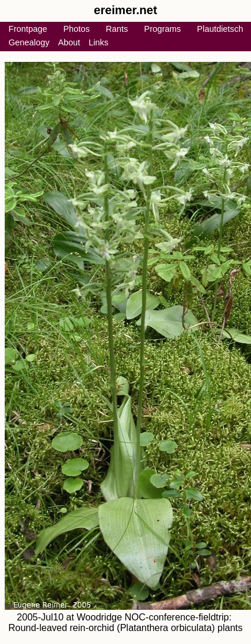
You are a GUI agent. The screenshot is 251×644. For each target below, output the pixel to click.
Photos (76, 29)
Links (98, 42)
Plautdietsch (220, 29)
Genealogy (29, 42)
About (69, 42)
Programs (163, 29)
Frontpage (28, 29)
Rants (117, 29)
